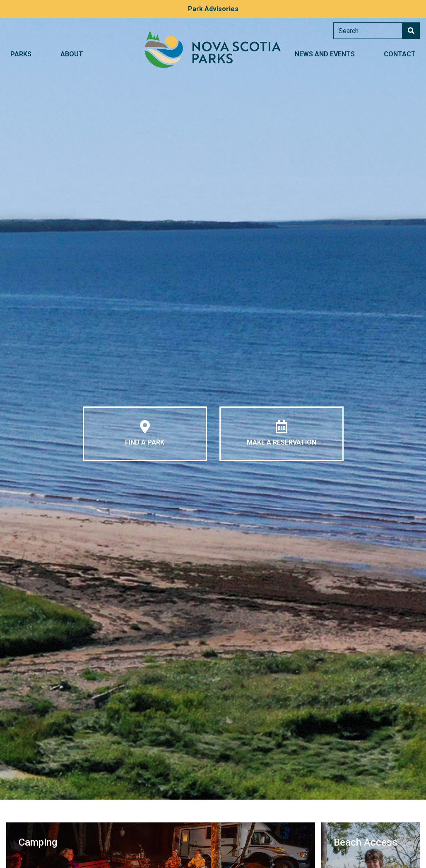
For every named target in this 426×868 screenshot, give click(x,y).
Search (411, 31)
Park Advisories (213, 9)
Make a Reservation (282, 433)
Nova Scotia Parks (213, 49)
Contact (400, 54)
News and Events (325, 54)
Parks (21, 54)
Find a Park (145, 433)
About (72, 54)
